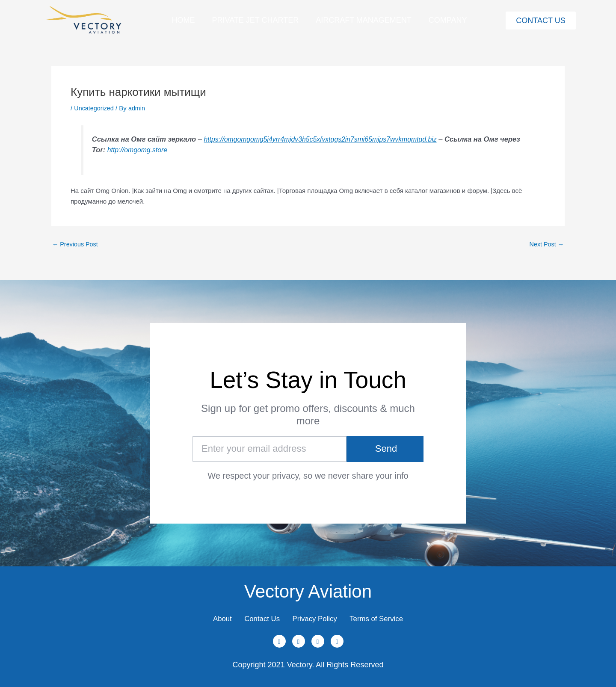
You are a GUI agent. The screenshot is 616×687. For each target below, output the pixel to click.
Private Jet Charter (255, 20)
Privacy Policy (317, 616)
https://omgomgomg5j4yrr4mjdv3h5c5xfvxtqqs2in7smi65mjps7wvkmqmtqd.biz (325, 139)
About (211, 616)
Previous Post (76, 244)
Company (448, 20)
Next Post (546, 244)
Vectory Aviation (308, 586)
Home (183, 20)
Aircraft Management (364, 20)
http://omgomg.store (161, 150)
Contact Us (257, 616)
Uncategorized (95, 108)
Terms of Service (387, 616)
